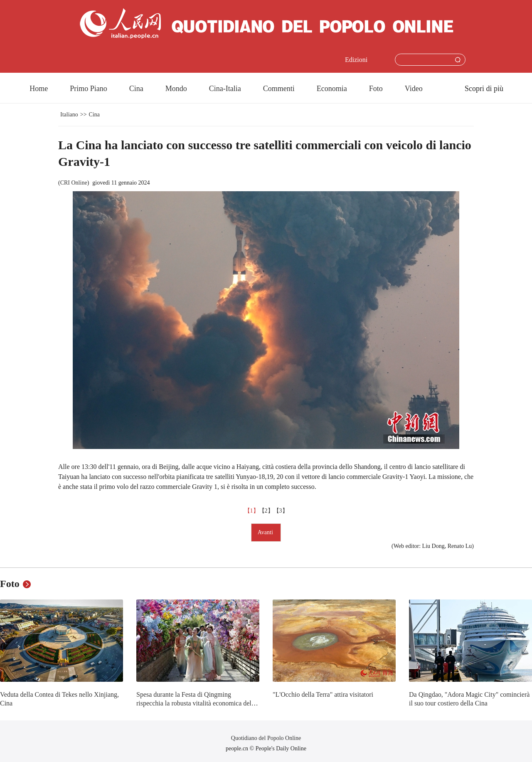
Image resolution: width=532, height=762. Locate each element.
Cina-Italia (225, 89)
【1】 (252, 511)
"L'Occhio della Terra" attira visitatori (323, 694)
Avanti (266, 532)
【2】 (266, 511)
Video (414, 89)
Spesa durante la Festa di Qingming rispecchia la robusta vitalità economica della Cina (196, 703)
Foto (376, 89)
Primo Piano (89, 89)
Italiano (69, 115)
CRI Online (74, 183)
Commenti (279, 89)
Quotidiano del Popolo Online (266, 738)
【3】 (281, 511)
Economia (332, 89)
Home (39, 89)
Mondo (176, 89)
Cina (136, 89)
